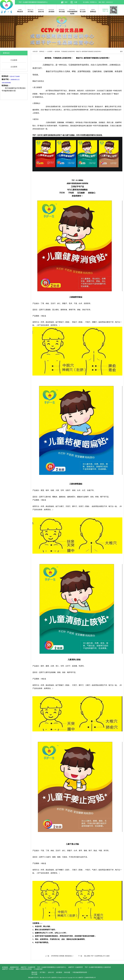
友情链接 (5, 967)
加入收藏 (85, 2)
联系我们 (93, 2)
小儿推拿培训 (38, 969)
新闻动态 (93, 10)
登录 (66, 2)
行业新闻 (14, 60)
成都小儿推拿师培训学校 (24, 969)
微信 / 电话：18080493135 (106, 2)
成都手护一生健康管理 (28, 967)
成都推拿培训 (14, 967)
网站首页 (20, 10)
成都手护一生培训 (8, 969)
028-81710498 (15, 76)
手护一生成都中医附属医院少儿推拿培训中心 (52, 967)
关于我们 (30, 10)
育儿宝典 (83, 10)
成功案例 (51, 10)
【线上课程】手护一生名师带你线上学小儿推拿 (97, 956)
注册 (76, 2)
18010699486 (7, 83)
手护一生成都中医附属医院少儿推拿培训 (98, 967)
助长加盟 (62, 10)
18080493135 (15, 80)
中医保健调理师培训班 (72, 11)
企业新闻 (14, 67)
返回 (121, 51)
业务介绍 (41, 10)
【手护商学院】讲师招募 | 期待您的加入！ (62, 956)
